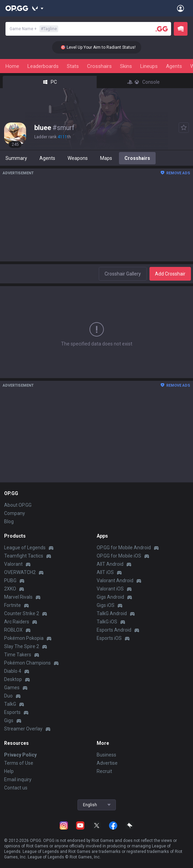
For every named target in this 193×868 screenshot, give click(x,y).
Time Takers (18, 655)
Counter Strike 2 (22, 613)
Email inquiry (18, 779)
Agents (174, 66)
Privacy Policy (20, 755)
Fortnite (13, 605)
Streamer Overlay (23, 729)
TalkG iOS (107, 622)
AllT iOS (105, 572)
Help (9, 771)
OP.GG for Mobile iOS (119, 556)
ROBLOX (13, 630)
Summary (16, 158)
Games (12, 688)
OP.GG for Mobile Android (124, 548)
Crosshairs (99, 66)
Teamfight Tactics (24, 556)
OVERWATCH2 (20, 572)
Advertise (107, 763)
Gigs (9, 720)
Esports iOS (109, 638)
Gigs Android (110, 597)
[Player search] (162, 29)
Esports (12, 712)
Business (106, 755)
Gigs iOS (106, 605)
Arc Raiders (17, 622)
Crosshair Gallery (123, 274)
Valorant (13, 564)
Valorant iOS (110, 589)
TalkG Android (112, 613)
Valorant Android (115, 580)
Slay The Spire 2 (22, 646)
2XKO (10, 589)
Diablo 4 (13, 671)
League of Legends (25, 548)
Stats (73, 66)
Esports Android (114, 630)
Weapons (78, 158)
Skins (126, 66)
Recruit (104, 771)
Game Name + (34, 29)
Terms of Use (19, 763)
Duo (8, 696)
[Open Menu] (180, 8)
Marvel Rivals (18, 597)
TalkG (10, 704)
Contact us (16, 788)
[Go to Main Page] (17, 8)
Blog (9, 521)
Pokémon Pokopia (24, 638)
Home (12, 66)
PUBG (10, 580)
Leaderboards (43, 66)
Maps (106, 158)
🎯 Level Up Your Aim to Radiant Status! (102, 47)
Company (15, 513)
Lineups (149, 66)
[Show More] (38, 8)
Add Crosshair (170, 274)
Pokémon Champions (27, 663)
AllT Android (110, 564)
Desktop (13, 679)
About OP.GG (18, 505)
